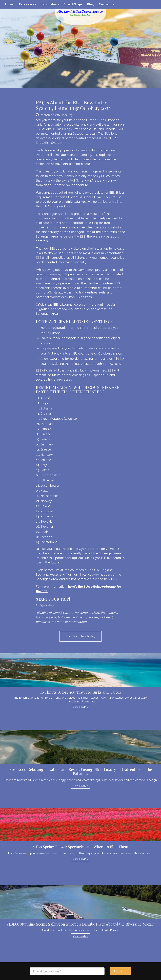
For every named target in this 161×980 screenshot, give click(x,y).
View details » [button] (80, 707)
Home (9, 4)
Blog (90, 4)
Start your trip (120, 971)
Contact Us (106, 4)
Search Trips (73, 4)
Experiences (28, 4)
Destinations (50, 4)
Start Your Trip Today (80, 636)
